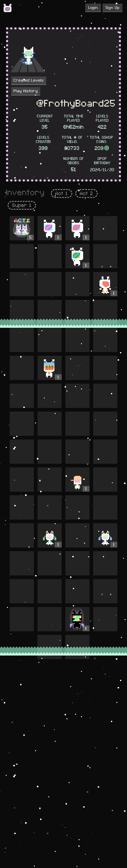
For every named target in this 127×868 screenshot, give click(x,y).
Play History (26, 91)
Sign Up (112, 8)
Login (93, 8)
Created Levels (29, 80)
